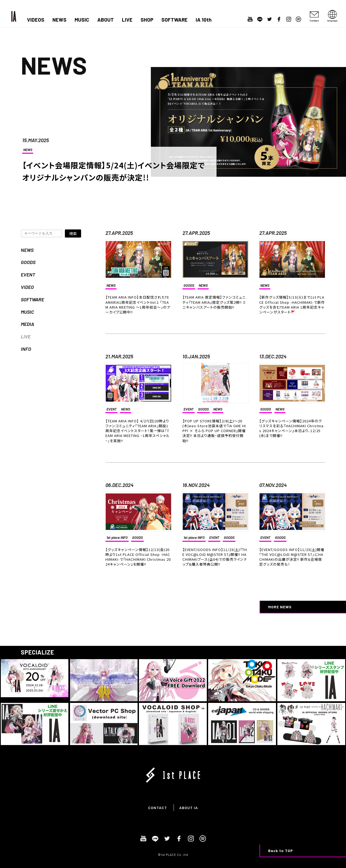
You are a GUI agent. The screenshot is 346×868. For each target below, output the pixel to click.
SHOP (147, 20)
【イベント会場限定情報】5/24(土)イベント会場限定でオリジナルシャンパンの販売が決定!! (113, 171)
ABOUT (106, 20)
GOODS (28, 262)
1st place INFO (117, 538)
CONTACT (158, 808)
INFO (26, 349)
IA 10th (204, 20)
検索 (73, 233)
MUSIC (82, 20)
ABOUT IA (189, 808)
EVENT (28, 275)
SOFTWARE (174, 20)
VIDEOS (36, 20)
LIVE (127, 20)
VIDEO (27, 287)
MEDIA (27, 324)
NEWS (59, 20)
